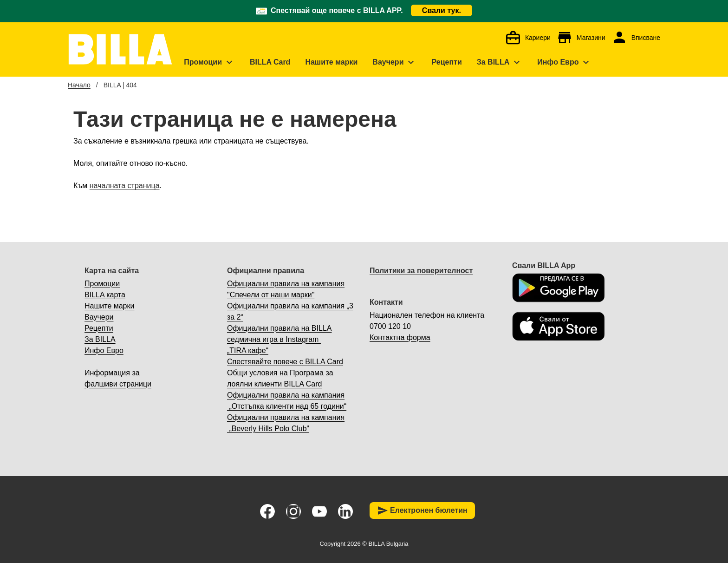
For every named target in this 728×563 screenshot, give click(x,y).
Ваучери (99, 317)
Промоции (102, 284)
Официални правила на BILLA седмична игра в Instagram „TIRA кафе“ (279, 339)
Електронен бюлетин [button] (422, 511)
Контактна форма (400, 337)
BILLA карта (105, 295)
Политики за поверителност (421, 271)
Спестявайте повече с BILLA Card (285, 362)
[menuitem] (209, 62)
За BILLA (100, 339)
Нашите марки (109, 306)
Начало (79, 85)
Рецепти (99, 328)
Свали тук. (442, 10)
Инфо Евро (104, 350)
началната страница (125, 186)
